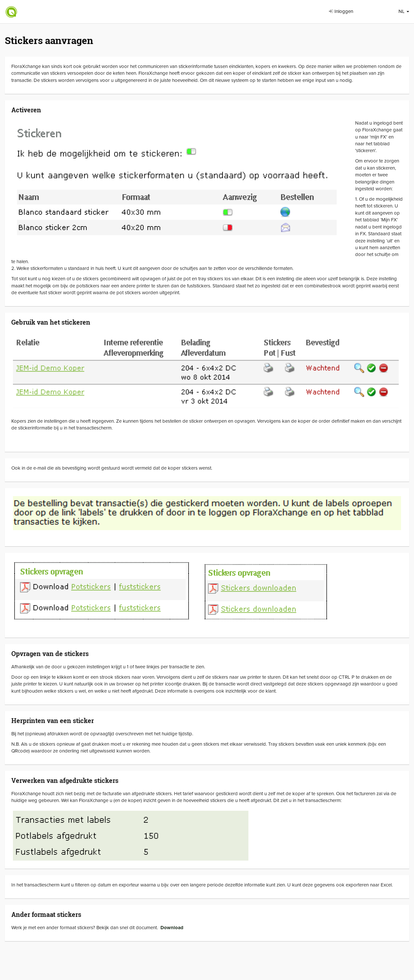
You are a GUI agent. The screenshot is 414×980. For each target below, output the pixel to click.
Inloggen (341, 11)
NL (404, 11)
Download (172, 928)
